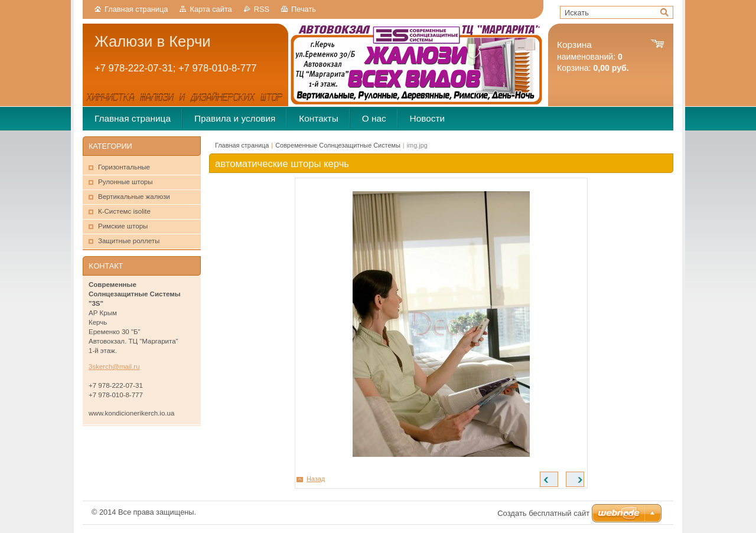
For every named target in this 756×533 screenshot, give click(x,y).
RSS (262, 9)
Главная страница (136, 9)
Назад (316, 479)
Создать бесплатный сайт (543, 513)
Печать (304, 9)
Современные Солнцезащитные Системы (338, 145)
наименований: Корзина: (593, 56)
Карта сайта (211, 9)
